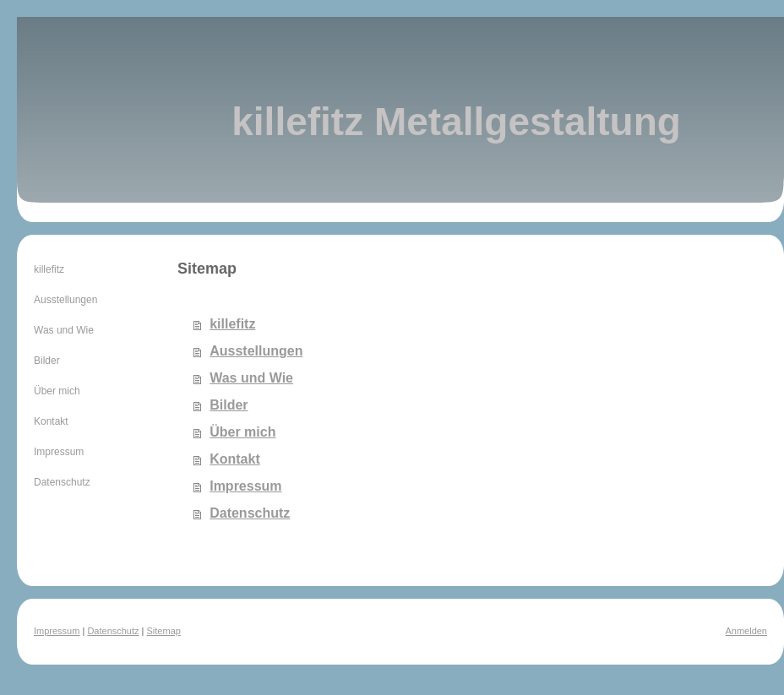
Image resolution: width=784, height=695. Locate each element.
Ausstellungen (256, 351)
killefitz (232, 324)
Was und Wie (251, 378)
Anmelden (746, 631)
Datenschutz (250, 513)
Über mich (242, 432)
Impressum (245, 486)
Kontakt (235, 459)
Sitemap (164, 631)
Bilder (229, 405)
